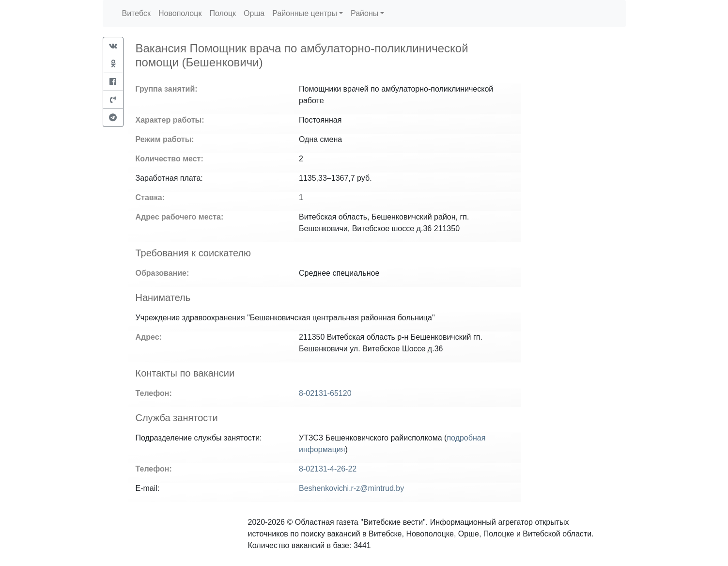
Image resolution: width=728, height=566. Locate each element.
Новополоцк (180, 13)
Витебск (136, 13)
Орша (254, 13)
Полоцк (223, 13)
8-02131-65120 (325, 393)
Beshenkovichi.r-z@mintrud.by (351, 488)
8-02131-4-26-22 (328, 469)
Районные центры (305, 13)
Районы (364, 13)
